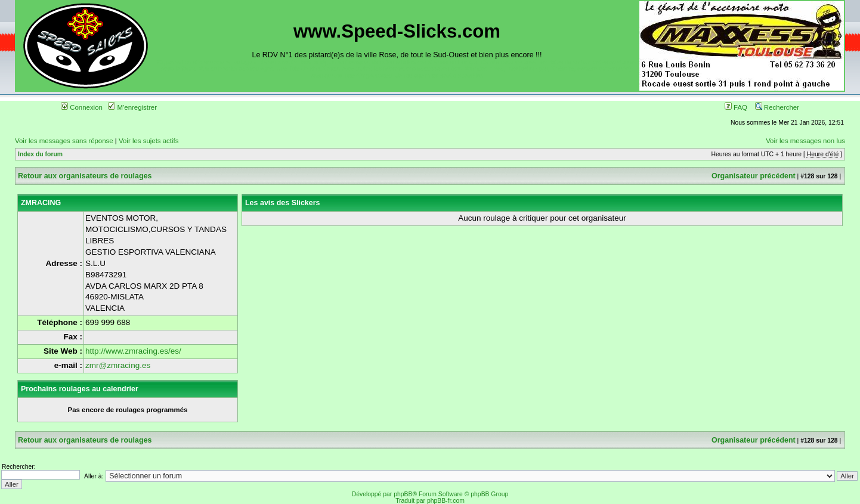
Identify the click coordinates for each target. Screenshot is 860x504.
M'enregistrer (132, 107)
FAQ (736, 107)
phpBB (403, 494)
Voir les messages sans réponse (64, 141)
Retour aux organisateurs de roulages (85, 176)
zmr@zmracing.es (118, 365)
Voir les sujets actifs (149, 141)
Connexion (82, 107)
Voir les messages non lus (805, 141)
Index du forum (40, 154)
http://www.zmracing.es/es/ (133, 351)
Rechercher (777, 107)
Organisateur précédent (754, 176)
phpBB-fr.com (446, 501)
